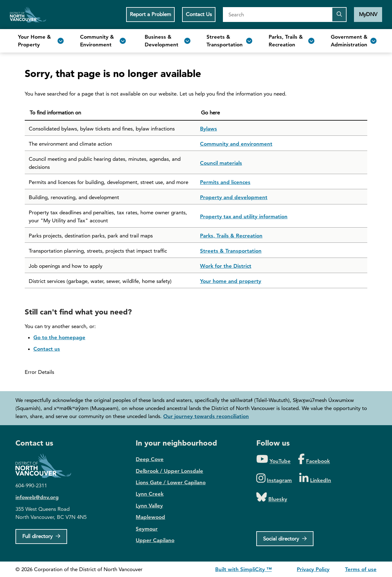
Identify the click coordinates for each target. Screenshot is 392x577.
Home (28, 15)
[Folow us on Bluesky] (272, 497)
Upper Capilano (155, 540)
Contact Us (199, 14)
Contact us (47, 349)
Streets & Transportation (231, 251)
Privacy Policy (313, 569)
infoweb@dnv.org (37, 497)
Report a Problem (150, 14)
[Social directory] (285, 539)
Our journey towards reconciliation (206, 416)
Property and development (234, 197)
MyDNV (368, 14)
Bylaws (209, 129)
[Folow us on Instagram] (274, 479)
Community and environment (236, 144)
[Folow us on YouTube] (273, 459)
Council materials (221, 163)
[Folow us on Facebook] (314, 459)
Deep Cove (150, 459)
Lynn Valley (149, 506)
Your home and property (231, 281)
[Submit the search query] (339, 15)
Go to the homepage (59, 337)
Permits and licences (225, 182)
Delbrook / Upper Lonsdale (169, 471)
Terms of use (361, 569)
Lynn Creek (150, 494)
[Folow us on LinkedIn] (315, 479)
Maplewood (150, 517)
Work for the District (226, 266)
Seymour (147, 529)
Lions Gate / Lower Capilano (171, 482)
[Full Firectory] (41, 536)
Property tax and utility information (244, 216)
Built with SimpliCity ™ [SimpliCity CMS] (243, 569)
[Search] (277, 15)
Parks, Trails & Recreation (231, 236)
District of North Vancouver (46, 466)
